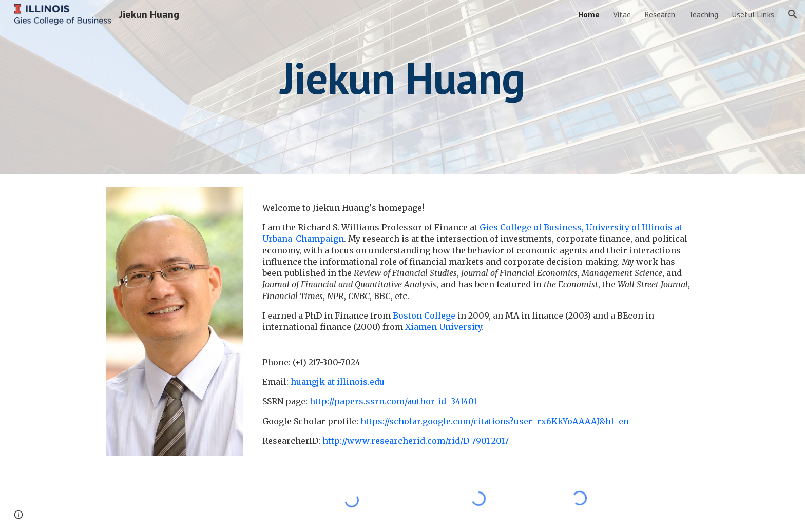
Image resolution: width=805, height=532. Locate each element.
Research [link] (660, 14)
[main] (402, 87)
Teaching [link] (703, 14)
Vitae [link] (622, 14)
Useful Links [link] (753, 14)
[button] (793, 14)
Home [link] (589, 14)
